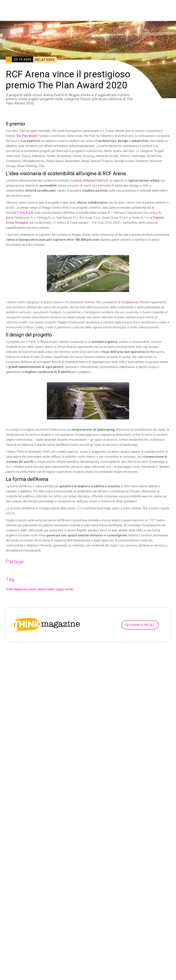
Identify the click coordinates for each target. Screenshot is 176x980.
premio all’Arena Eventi (88, 181)
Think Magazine (16, 589)
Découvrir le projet (140, 625)
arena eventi (46, 589)
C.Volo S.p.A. (25, 213)
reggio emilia (64, 589)
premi (32, 589)
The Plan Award (27, 136)
